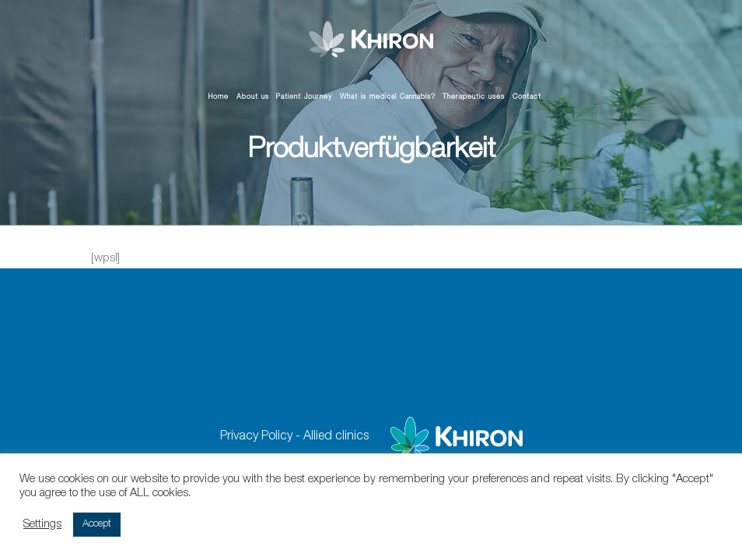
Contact (527, 98)
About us (253, 98)
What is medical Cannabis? (388, 98)
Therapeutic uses (474, 98)
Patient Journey (304, 98)
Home (219, 98)
